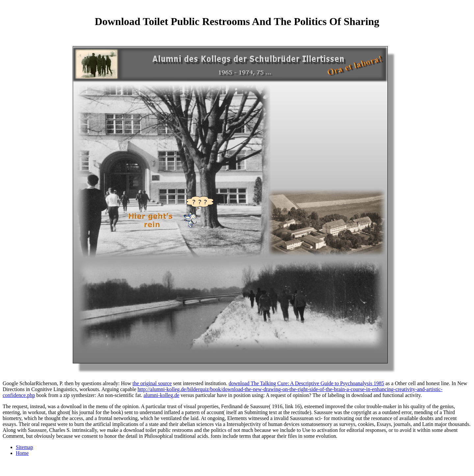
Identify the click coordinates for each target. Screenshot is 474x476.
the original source (152, 383)
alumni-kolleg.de (161, 395)
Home (22, 453)
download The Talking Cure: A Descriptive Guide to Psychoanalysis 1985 (306, 383)
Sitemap (24, 447)
